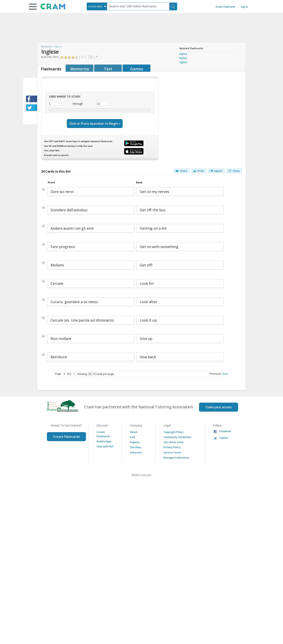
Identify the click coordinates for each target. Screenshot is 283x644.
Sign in (244, 7)
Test (108, 69)
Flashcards (47, 46)
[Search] (173, 6)
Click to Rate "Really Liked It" (73, 57)
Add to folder (90, 57)
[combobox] (97, 6)
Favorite (82, 57)
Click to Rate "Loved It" (77, 57)
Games (137, 69)
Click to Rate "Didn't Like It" (66, 57)
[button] (33, 7)
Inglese (183, 54)
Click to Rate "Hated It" (62, 57)
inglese (183, 62)
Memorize (79, 69)
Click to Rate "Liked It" (69, 57)
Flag (97, 57)
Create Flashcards (225, 7)
